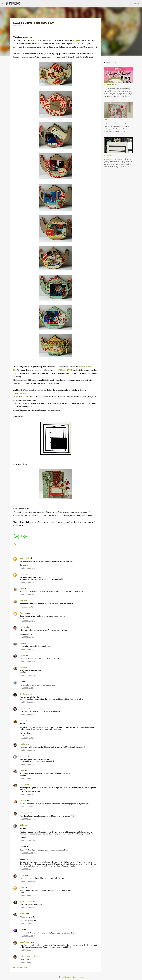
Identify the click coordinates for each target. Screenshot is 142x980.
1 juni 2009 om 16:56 (27, 637)
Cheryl (22, 720)
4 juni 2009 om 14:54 (27, 869)
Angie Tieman (25, 942)
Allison (22, 668)
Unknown (23, 613)
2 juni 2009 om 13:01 (27, 764)
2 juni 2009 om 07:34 (27, 738)
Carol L (22, 887)
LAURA (61, 370)
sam (21, 682)
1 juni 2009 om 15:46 (27, 607)
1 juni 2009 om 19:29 (27, 662)
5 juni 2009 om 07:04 (27, 881)
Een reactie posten (20, 967)
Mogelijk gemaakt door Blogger (71, 977)
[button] (15, 30)
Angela (22, 601)
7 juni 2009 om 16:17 (27, 950)
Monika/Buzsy (25, 813)
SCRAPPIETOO (13, 4)
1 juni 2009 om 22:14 (27, 702)
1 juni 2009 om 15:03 (27, 582)
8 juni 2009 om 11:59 (27, 962)
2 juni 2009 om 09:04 (27, 750)
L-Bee (22, 930)
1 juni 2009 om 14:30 (27, 568)
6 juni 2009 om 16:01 (27, 908)
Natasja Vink (24, 558)
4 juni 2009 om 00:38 (27, 853)
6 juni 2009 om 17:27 (27, 924)
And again (107, 155)
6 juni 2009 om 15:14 (27, 895)
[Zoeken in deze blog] (129, 4)
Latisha (22, 655)
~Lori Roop (24, 708)
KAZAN (69, 370)
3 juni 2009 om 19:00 (27, 841)
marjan (22, 574)
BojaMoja (23, 914)
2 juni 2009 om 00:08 (27, 714)
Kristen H (23, 801)
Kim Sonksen (24, 694)
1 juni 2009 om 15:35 (27, 595)
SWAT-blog (35, 40)
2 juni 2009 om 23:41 (27, 795)
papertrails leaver (26, 901)
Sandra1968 (24, 785)
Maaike (22, 744)
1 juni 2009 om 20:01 (27, 688)
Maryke (22, 627)
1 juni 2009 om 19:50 (27, 676)
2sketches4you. (20, 393)
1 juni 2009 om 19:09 (27, 649)
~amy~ (22, 875)
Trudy (22, 770)
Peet (21, 643)
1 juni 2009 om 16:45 (27, 621)
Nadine (22, 825)
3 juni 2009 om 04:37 (27, 807)
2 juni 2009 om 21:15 (27, 779)
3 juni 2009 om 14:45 (27, 819)
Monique (77, 40)
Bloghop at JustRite (110, 84)
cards (106, 120)
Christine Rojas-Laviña (28, 956)
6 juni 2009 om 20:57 (27, 936)
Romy (22, 588)
